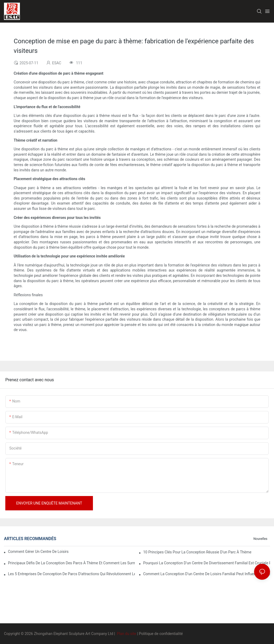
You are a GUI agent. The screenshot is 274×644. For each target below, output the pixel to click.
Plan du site (127, 634)
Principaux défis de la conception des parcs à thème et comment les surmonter (71, 563)
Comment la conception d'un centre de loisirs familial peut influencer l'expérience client (207, 574)
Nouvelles (260, 539)
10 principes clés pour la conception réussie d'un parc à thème (197, 552)
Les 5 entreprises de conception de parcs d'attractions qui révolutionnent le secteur (71, 574)
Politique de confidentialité (161, 634)
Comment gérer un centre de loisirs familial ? (39, 552)
